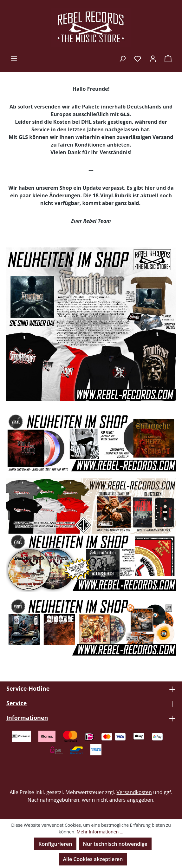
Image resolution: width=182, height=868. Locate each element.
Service (16, 703)
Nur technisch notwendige (115, 844)
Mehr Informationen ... (100, 832)
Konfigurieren (55, 844)
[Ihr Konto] (153, 58)
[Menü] (14, 58)
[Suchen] (122, 58)
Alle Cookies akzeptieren (93, 859)
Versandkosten (134, 792)
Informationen (27, 718)
